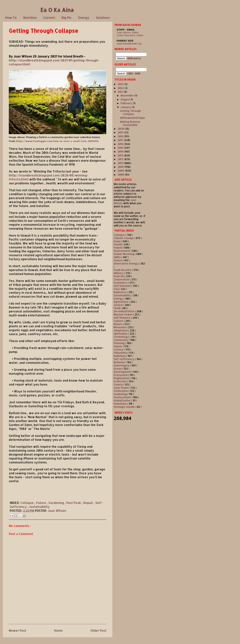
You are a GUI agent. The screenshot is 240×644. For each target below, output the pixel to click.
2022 (121, 88)
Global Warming (124, 254)
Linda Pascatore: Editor (130, 35)
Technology (122, 337)
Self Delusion (123, 286)
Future (42, 503)
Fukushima (121, 353)
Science (119, 349)
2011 (121, 163)
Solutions (103, 18)
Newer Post (17, 630)
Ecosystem (121, 375)
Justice (119, 305)
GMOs (118, 257)
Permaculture (123, 397)
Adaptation (121, 330)
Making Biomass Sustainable (130, 123)
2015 (121, 148)
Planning (120, 343)
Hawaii (118, 248)
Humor (118, 346)
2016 (121, 144)
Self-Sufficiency (124, 359)
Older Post (98, 630)
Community (121, 340)
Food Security (123, 270)
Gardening (57, 503)
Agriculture (121, 302)
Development (123, 372)
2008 (121, 174)
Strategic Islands (125, 407)
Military (119, 273)
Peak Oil (119, 276)
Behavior (120, 362)
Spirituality (121, 334)
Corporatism (122, 279)
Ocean (118, 369)
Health (118, 244)
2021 (121, 92)
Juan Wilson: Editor (128, 32)
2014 (121, 151)
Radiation (120, 356)
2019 (121, 132)
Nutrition (30, 18)
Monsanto (120, 327)
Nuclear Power (123, 314)
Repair (88, 503)
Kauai (117, 241)
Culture (119, 321)
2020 (121, 129)
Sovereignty (122, 365)
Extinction (120, 381)
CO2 (117, 289)
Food (117, 308)
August (125, 99)
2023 (121, 84)
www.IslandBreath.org (129, 44)
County (119, 384)
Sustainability (39, 507)
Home (58, 630)
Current (49, 18)
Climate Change (124, 238)
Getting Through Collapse (130, 112)
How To (11, 18)
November (128, 95)
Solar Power (122, 388)
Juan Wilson (57, 511)
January (126, 107)
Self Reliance (122, 318)
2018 (121, 136)
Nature (118, 324)
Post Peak (74, 503)
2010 (121, 167)
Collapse (28, 503)
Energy (84, 18)
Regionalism (122, 378)
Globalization (122, 400)
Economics (121, 283)
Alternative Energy (126, 263)
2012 (121, 159)
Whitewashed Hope (132, 118)
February (127, 103)
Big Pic (66, 18)
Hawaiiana (121, 404)
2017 (121, 140)
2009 (121, 171)
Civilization (121, 391)
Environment (122, 251)
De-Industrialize (124, 311)
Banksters (120, 292)
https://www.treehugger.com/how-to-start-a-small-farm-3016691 (57, 141)
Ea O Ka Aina (57, 10)
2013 (121, 155)
